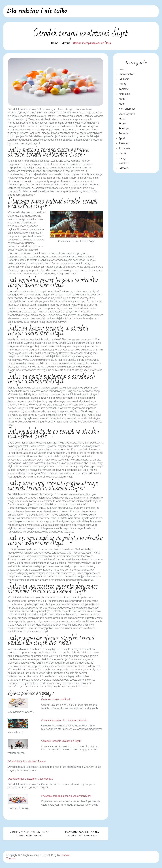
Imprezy (123, 89)
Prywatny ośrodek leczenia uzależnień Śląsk (66, 796)
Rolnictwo (124, 133)
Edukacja (124, 79)
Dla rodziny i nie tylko (37, 11)
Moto (122, 104)
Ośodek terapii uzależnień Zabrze (27, 761)
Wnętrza (124, 163)
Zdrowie (123, 168)
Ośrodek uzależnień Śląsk (56, 699)
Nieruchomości (127, 109)
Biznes (122, 69)
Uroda (122, 153)
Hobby (123, 84)
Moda (122, 99)
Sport (122, 138)
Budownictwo (127, 74)
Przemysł (124, 128)
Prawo (122, 124)
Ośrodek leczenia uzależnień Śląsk (61, 741)
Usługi (122, 158)
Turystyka (124, 148)
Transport (124, 143)
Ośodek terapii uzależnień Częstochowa (31, 779)
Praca (122, 119)
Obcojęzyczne (127, 114)
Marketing (124, 94)
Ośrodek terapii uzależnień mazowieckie (64, 720)
